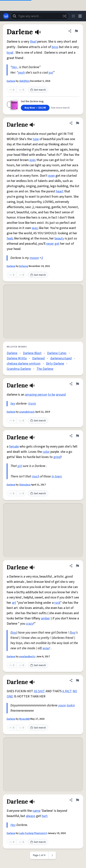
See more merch (60, 108)
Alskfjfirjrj (24, 81)
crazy (30, 624)
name (36, 811)
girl (20, 466)
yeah (21, 73)
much (36, 476)
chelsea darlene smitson (24, 364)
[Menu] (80, 16)
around (61, 395)
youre (62, 705)
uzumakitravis (27, 412)
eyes (33, 160)
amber (45, 618)
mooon (34, 258)
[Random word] (64, 16)
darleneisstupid (61, 358)
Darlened (38, 358)
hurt (45, 816)
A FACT (67, 691)
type (36, 139)
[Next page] (52, 855)
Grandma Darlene (19, 369)
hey (13, 404)
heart (60, 191)
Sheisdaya (25, 485)
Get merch (38, 90)
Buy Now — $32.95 (35, 108)
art (14, 603)
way (35, 228)
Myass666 (24, 719)
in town (57, 476)
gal (51, 73)
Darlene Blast (32, 353)
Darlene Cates (57, 353)
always (31, 816)
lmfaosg (24, 266)
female (14, 447)
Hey (14, 67)
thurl (33, 42)
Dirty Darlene (55, 364)
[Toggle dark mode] (73, 16)
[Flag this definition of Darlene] (76, 31)
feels (10, 238)
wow (46, 648)
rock (57, 603)
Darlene (11, 81)
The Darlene (45, 369)
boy (14, 633)
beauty (59, 238)
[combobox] (40, 16)
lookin (71, 705)
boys (55, 47)
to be (51, 395)
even (51, 176)
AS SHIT (39, 691)
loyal (10, 53)
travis (32, 404)
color (46, 452)
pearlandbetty (27, 657)
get (57, 244)
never (50, 244)
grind (57, 457)
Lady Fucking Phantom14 (33, 833)
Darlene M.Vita (17, 358)
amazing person (36, 395)
